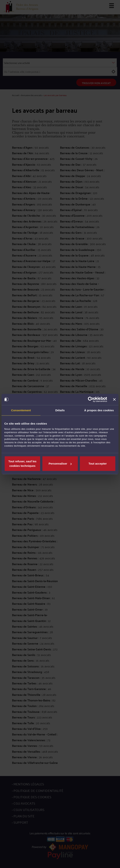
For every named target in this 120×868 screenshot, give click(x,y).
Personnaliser (60, 464)
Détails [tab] (60, 410)
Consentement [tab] (21, 410)
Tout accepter (98, 464)
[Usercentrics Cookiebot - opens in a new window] (91, 399)
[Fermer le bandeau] (114, 399)
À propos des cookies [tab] (99, 410)
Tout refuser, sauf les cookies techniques (22, 464)
